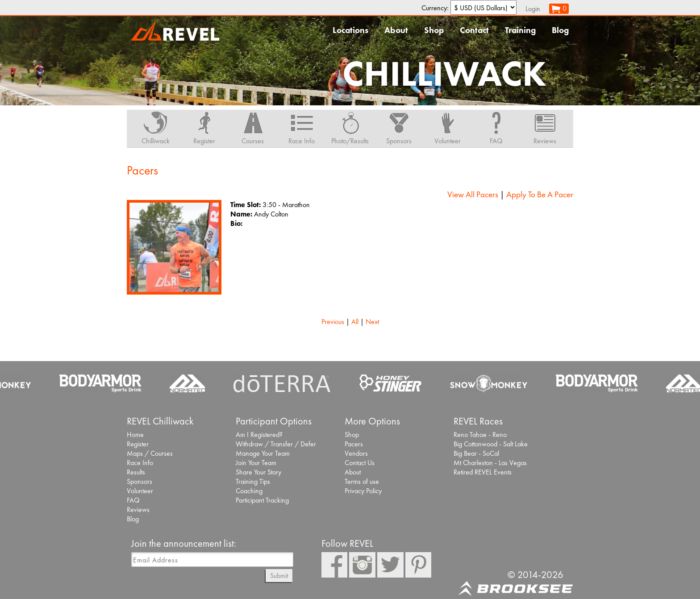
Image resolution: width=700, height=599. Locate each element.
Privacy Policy (363, 491)
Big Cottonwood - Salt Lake (491, 444)
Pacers (354, 444)
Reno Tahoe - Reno (480, 435)
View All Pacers (473, 194)
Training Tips (253, 481)
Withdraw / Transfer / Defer (276, 444)
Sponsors (140, 481)
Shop (434, 30)
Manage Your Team (263, 453)
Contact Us (360, 463)
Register (138, 444)
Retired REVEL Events (483, 472)
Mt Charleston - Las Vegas (490, 463)
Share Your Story (258, 472)
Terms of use (362, 481)
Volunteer (140, 491)
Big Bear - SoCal (476, 453)
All (355, 322)
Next (372, 322)
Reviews (138, 510)
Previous (333, 322)
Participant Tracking (262, 500)
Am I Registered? (259, 435)
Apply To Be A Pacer (540, 194)
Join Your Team (256, 463)
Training (520, 30)
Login (533, 9)
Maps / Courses (150, 453)
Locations (350, 30)
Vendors (356, 453)
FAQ (133, 500)
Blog (560, 30)
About (396, 30)
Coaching (249, 491)
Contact (474, 30)
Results (136, 472)
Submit (279, 576)
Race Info (140, 463)
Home (135, 435)
